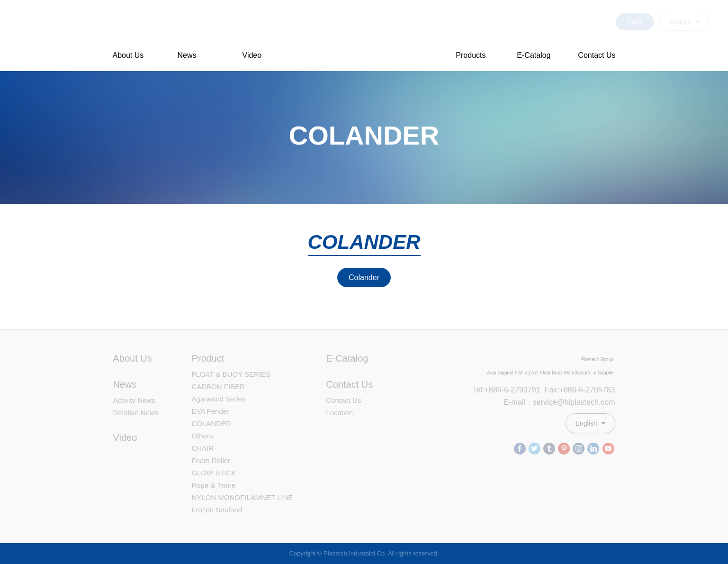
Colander (364, 277)
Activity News (134, 400)
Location (339, 413)
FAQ (635, 18)
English (684, 18)
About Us (128, 55)
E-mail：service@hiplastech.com (560, 402)
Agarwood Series (218, 399)
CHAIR (202, 448)
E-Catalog (534, 55)
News (187, 55)
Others (202, 436)
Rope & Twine (213, 485)
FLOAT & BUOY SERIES (231, 374)
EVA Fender (210, 411)
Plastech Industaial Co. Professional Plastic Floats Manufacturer (364, 36)
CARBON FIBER (218, 387)
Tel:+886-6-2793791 (507, 390)
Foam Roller (211, 460)
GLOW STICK (214, 473)
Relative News (136, 413)
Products (471, 55)
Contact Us (597, 55)
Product (208, 358)
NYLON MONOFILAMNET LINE (242, 497)
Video (252, 55)
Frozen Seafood (217, 510)
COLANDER (211, 423)
